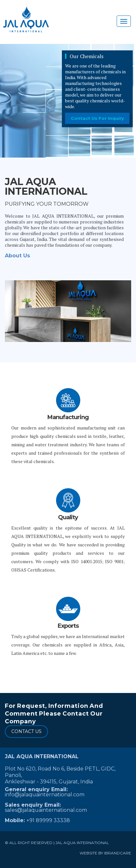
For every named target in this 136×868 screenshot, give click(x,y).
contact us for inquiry (97, 118)
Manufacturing (68, 417)
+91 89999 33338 (48, 820)
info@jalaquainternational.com (45, 795)
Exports (68, 626)
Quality (68, 517)
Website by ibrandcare (105, 853)
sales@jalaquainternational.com (46, 810)
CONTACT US (26, 731)
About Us (17, 256)
